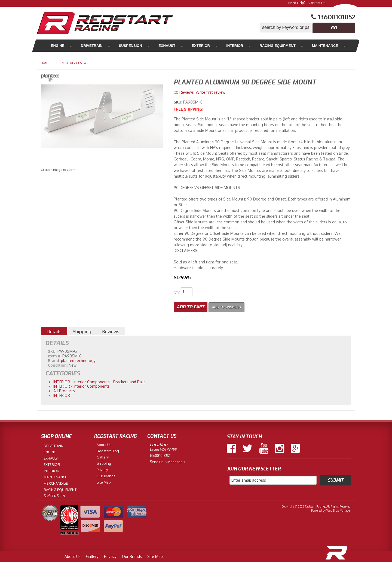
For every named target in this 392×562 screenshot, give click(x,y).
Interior (204, 46)
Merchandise (324, 46)
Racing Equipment (242, 46)
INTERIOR (62, 381)
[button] (308, 28)
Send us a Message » (167, 461)
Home (45, 63)
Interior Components (92, 381)
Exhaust (149, 46)
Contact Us (317, 3)
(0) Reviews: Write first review (200, 92)
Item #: (55, 355)
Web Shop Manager (339, 509)
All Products (64, 390)
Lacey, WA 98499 (163, 448)
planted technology (78, 359)
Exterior (177, 46)
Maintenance (286, 46)
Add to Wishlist (230, 306)
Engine (57, 46)
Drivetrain (85, 46)
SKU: (178, 102)
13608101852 (160, 454)
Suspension (118, 46)
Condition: (58, 364)
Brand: (54, 359)
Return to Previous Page (71, 63)
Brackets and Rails (129, 381)
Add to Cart (191, 306)
